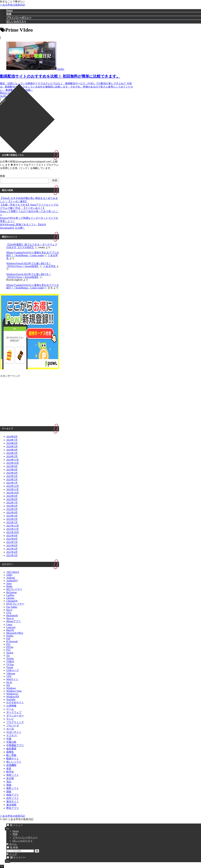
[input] (20, 851)
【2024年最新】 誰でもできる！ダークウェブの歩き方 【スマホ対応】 (32, 246)
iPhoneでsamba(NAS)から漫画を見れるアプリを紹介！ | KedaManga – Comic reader (33, 254)
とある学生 (49, 266)
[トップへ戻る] (2, 866)
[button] (37, 851)
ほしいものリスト (23, 841)
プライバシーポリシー (25, 837)
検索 (3, 176)
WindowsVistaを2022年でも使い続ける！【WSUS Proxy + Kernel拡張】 (29, 265)
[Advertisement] (68, 126)
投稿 (15, 834)
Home (16, 831)
